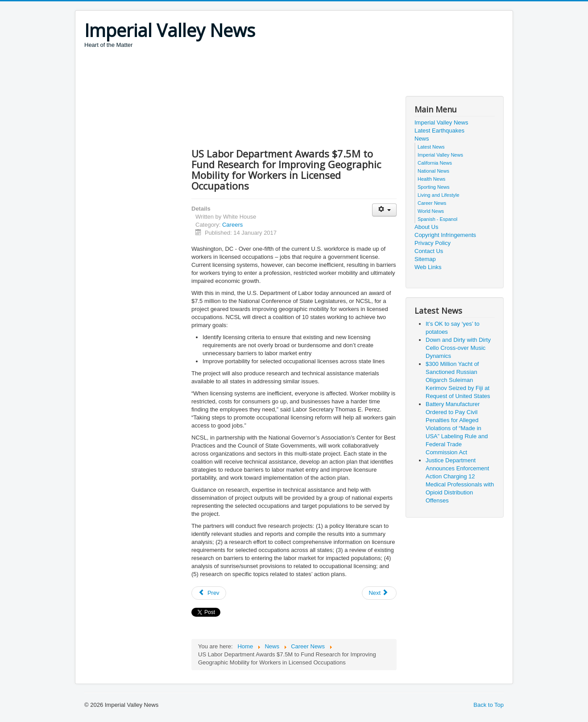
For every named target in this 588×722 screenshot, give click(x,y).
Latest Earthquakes (439, 131)
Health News (431, 179)
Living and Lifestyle (439, 195)
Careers (232, 225)
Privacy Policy (433, 243)
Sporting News (434, 187)
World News (431, 211)
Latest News (431, 147)
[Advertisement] (247, 74)
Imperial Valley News (441, 122)
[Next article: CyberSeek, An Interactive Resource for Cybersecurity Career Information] (379, 593)
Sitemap (425, 259)
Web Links (428, 267)
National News (433, 171)
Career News (432, 203)
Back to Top (489, 705)
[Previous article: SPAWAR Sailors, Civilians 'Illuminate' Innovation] (209, 593)
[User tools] (384, 210)
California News (435, 163)
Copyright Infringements (445, 235)
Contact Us (429, 251)
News (422, 139)
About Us (426, 227)
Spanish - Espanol (437, 219)
